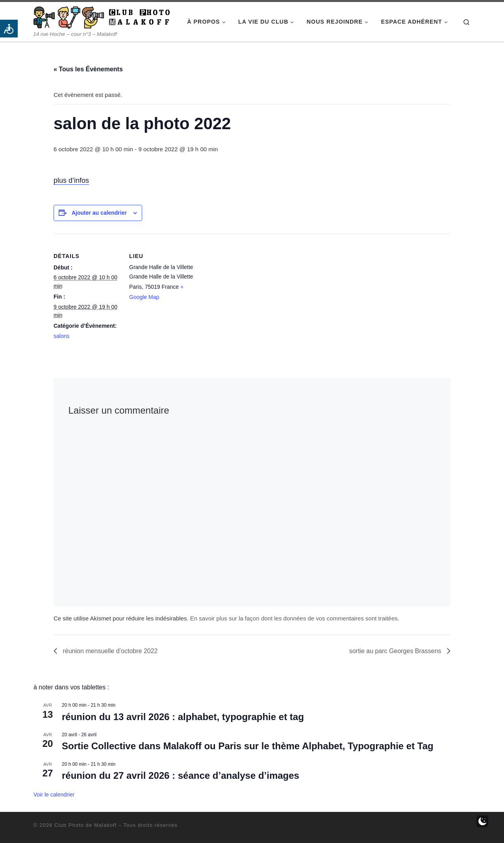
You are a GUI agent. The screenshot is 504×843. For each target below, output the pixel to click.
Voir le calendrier (54, 795)
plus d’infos (71, 180)
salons (61, 336)
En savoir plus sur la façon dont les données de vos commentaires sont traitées (294, 618)
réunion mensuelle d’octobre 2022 (109, 651)
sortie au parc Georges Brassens (396, 651)
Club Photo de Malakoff (85, 825)
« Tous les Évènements (88, 69)
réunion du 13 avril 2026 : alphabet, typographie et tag (183, 717)
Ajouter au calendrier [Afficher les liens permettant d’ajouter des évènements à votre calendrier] (99, 213)
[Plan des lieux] (246, 288)
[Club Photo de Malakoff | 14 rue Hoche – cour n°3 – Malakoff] (102, 16)
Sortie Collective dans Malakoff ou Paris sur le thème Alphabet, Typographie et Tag (248, 746)
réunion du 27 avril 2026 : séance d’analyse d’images (181, 775)
